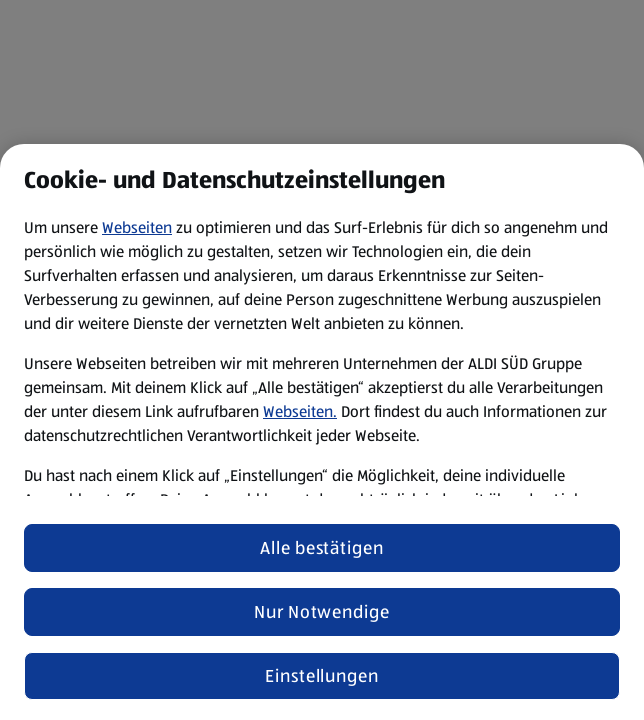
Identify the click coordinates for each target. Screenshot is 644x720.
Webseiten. (300, 411)
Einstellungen (322, 676)
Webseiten (137, 227)
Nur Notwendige (322, 612)
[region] (322, 432)
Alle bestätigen (322, 548)
